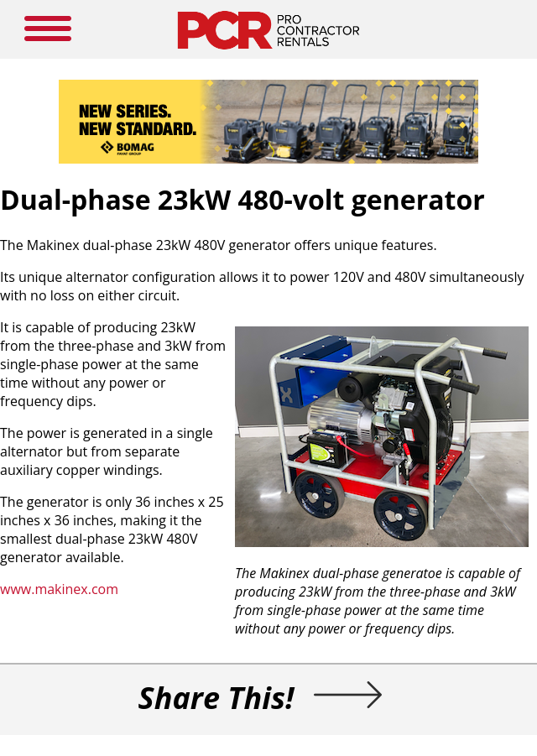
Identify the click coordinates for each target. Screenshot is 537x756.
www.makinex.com (59, 589)
